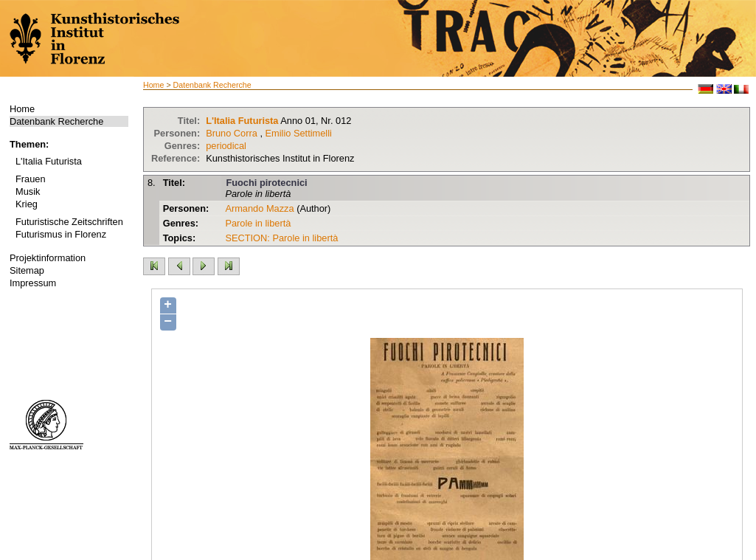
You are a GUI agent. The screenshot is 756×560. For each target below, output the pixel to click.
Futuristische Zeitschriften (69, 222)
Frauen (31, 179)
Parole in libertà (258, 223)
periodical (226, 146)
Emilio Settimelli (299, 133)
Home (22, 109)
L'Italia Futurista (49, 161)
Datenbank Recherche (56, 121)
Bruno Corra (232, 133)
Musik (28, 191)
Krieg (27, 204)
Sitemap (27, 270)
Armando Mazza (259, 208)
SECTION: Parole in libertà (281, 238)
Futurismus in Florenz (61, 234)
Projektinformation (48, 258)
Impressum (33, 283)
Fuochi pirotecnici (266, 183)
